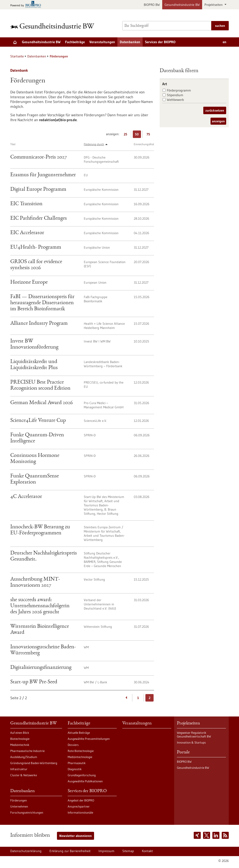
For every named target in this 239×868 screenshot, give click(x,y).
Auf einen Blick (20, 733)
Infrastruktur (19, 769)
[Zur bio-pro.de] (27, 5)
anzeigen (218, 121)
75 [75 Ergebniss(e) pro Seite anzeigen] (149, 135)
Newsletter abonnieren (76, 836)
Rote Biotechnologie (81, 751)
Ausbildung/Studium (24, 757)
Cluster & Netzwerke (24, 775)
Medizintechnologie (80, 757)
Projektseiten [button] (214, 5)
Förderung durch (94, 144)
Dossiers (73, 745)
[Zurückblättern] (127, 698)
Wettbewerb (175, 100)
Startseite (17, 56)
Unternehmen (19, 806)
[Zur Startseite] (53, 26)
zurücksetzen (215, 110)
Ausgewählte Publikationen (85, 781)
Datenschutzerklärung (26, 851)
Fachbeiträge (75, 42)
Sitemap (128, 851)
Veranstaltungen (102, 42)
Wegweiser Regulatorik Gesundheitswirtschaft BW (194, 734)
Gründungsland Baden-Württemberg (34, 763)
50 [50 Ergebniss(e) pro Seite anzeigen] (138, 135)
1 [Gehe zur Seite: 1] (138, 698)
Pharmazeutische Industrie (27, 751)
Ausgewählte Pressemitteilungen (89, 739)
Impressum (106, 851)
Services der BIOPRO (160, 42)
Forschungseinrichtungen (27, 812)
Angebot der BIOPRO (81, 800)
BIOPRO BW (152, 5)
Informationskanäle (80, 812)
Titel (13, 144)
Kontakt (147, 851)
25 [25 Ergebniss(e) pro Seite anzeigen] (127, 135)
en (225, 42)
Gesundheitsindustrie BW (182, 5)
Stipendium (175, 95)
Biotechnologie (20, 739)
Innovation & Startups (191, 742)
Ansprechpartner (79, 806)
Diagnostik (75, 769)
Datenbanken (130, 42)
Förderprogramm (179, 90)
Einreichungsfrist (144, 144)
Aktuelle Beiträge (79, 733)
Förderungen (19, 800)
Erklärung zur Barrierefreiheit (70, 851)
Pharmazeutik (77, 763)
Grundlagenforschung (82, 775)
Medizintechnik (20, 745)
